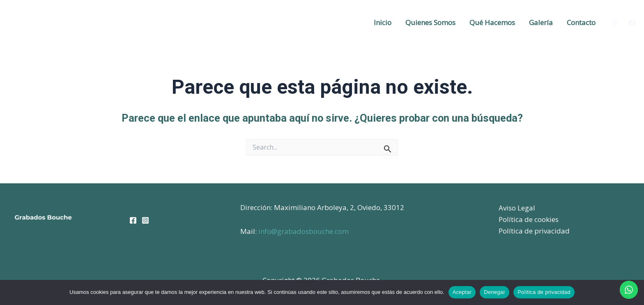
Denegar (494, 292)
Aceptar (462, 292)
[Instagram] (614, 23)
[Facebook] (632, 23)
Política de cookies (529, 219)
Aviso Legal (517, 208)
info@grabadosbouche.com (304, 231)
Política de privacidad (534, 231)
